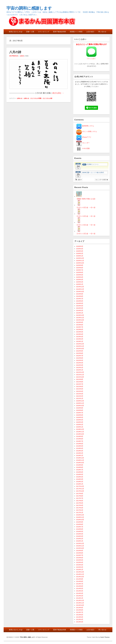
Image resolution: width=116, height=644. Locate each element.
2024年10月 (80, 292)
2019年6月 (80, 444)
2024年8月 (80, 296)
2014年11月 (80, 574)
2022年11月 (80, 346)
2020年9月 (80, 408)
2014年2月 (80, 596)
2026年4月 (80, 249)
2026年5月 (80, 246)
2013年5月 (80, 617)
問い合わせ (102, 32)
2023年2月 (80, 339)
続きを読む (58, 93)
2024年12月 (80, 287)
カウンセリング (44, 32)
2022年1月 (80, 370)
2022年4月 (80, 363)
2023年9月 (80, 322)
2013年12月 (80, 600)
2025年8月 (80, 268)
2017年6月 (80, 501)
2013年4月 (80, 619)
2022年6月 (80, 358)
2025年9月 (80, 265)
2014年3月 (80, 593)
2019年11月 (80, 432)
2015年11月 (80, 546)
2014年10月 (80, 577)
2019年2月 (80, 453)
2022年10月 (80, 349)
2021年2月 (80, 396)
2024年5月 (80, 303)
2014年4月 (80, 591)
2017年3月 (80, 508)
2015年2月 (80, 567)
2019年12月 (80, 429)
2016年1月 (80, 541)
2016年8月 (80, 524)
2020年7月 (80, 413)
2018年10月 (80, 463)
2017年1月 (80, 513)
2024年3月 (80, 308)
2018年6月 (80, 472)
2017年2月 (80, 510)
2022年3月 (80, 365)
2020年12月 (80, 401)
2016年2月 (80, 539)
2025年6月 (80, 272)
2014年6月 (80, 586)
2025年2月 (80, 282)
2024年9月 (80, 294)
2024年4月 (80, 306)
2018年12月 (80, 458)
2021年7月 (80, 384)
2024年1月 (80, 313)
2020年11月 (80, 403)
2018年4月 (80, 477)
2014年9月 (80, 579)
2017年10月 (80, 491)
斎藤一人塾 (30, 32)
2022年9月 (80, 351)
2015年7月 (80, 555)
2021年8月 (80, 382)
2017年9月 (80, 494)
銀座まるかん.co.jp (16, 32)
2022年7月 (80, 356)
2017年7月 (80, 498)
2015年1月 (80, 570)
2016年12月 (80, 515)
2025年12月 (80, 258)
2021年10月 (80, 377)
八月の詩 (15, 52)
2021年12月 (80, 372)
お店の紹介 (90, 32)
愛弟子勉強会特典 (59, 32)
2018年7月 (80, 470)
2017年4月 (80, 505)
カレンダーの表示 (102, 180)
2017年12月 (80, 486)
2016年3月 (80, 536)
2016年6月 (80, 529)
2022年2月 (80, 368)
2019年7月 (80, 441)
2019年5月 (80, 446)
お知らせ (20, 98)
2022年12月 (80, 344)
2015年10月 (80, 548)
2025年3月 (80, 280)
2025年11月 (80, 261)
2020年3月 (80, 422)
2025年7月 (80, 270)
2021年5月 (80, 389)
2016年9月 (80, 522)
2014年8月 (80, 581)
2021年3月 (80, 394)
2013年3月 (80, 622)
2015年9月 (80, 551)
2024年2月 (80, 310)
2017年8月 (80, 496)
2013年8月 (80, 610)
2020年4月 (80, 420)
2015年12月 (80, 543)
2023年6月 (80, 329)
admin (22, 56)
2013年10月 (80, 605)
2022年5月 (80, 360)
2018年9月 (80, 465)
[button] (78, 180)
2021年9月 (80, 379)
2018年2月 (80, 482)
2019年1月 (80, 455)
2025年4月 (80, 277)
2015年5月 (80, 560)
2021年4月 (80, 391)
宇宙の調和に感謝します (29, 8)
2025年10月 (80, 263)
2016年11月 (80, 517)
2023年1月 (80, 341)
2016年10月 (80, 520)
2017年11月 (80, 489)
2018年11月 (80, 460)
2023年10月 (80, 320)
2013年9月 (80, 608)
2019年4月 (80, 448)
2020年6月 (80, 415)
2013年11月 (80, 603)
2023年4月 (80, 334)
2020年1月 (80, 427)
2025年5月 (80, 275)
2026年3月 (80, 251)
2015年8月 (80, 553)
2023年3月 (80, 337)
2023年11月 (80, 318)
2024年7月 (80, 299)
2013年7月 (80, 612)
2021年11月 (80, 375)
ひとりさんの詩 (47, 98)
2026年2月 (80, 253)
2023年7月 (80, 327)
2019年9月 (80, 436)
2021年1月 (80, 398)
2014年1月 (80, 598)
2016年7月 (80, 527)
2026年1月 (80, 256)
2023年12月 (80, 315)
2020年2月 (80, 425)
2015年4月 (80, 562)
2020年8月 (80, 410)
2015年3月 (80, 565)
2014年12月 (80, 572)
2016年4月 (80, 534)
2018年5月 (80, 474)
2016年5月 (80, 531)
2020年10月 (80, 406)
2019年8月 (80, 439)
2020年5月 (80, 417)
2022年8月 (80, 353)
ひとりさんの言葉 (36, 98)
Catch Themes (105, 637)
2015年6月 (80, 558)
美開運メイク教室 (76, 32)
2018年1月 (80, 484)
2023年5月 (80, 332)
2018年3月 (80, 479)
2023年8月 (80, 325)
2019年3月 (80, 451)
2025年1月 (80, 284)
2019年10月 (80, 434)
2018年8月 (80, 467)
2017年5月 (80, 503)
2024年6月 (80, 301)
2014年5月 (80, 588)
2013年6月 (80, 615)
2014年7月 (80, 584)
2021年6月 (80, 386)
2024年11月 (80, 289)
